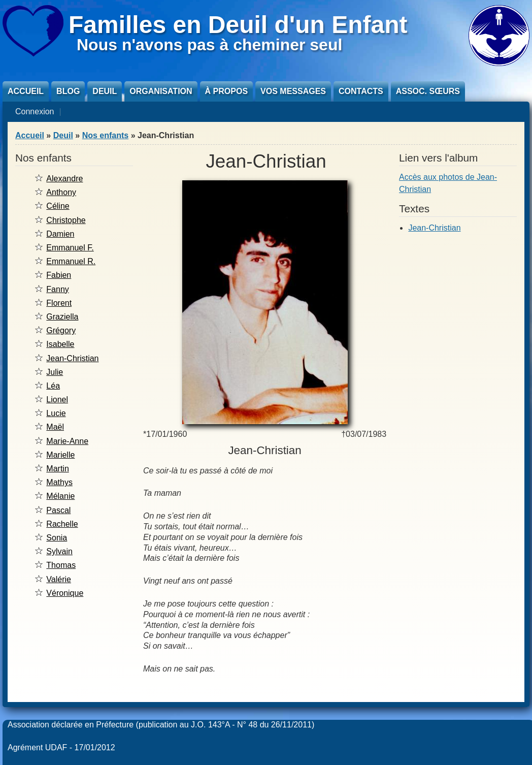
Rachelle (62, 524)
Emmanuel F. (70, 248)
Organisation (161, 91)
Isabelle (60, 344)
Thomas (61, 565)
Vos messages (293, 91)
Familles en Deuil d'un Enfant (238, 25)
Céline (58, 206)
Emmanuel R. (71, 261)
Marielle (60, 455)
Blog (68, 91)
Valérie (59, 579)
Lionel (57, 400)
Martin (57, 469)
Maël (55, 427)
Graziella (62, 317)
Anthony (61, 192)
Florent (59, 303)
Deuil (105, 91)
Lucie (56, 413)
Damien (60, 234)
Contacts (361, 91)
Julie (55, 372)
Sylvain (59, 551)
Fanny (57, 289)
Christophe (66, 220)
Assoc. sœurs (428, 91)
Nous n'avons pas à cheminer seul (209, 45)
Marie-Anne (67, 441)
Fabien (59, 275)
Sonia (57, 538)
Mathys (59, 482)
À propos (226, 91)
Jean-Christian (72, 358)
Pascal (58, 510)
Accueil (26, 91)
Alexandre (64, 179)
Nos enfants (106, 135)
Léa (53, 386)
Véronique (65, 593)
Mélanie (60, 496)
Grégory (61, 330)
